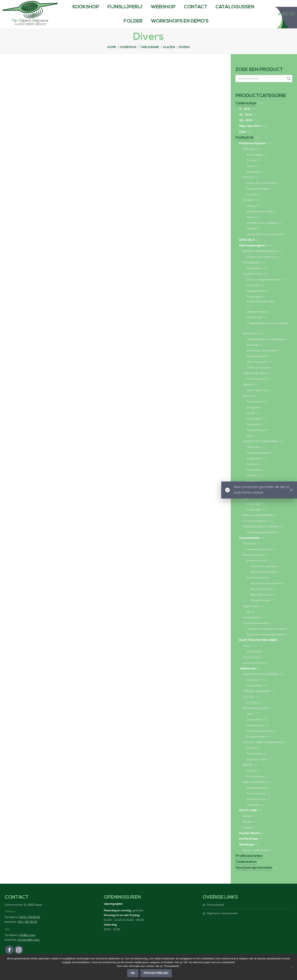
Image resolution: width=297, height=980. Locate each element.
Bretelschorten (260, 608)
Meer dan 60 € (250, 134)
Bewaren (253, 353)
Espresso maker (257, 767)
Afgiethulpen (251, 614)
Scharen (252, 472)
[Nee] (292, 967)
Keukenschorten (254, 563)
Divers (251, 756)
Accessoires (254, 659)
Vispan (251, 225)
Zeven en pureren (259, 375)
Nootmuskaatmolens (260, 739)
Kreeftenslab (251, 625)
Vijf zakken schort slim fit (266, 591)
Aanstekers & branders (262, 358)
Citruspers (254, 813)
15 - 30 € (245, 122)
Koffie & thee (249, 847)
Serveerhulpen (256, 364)
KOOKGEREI (250, 341)
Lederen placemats (259, 557)
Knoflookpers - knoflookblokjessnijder (261, 307)
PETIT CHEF (248, 818)
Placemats (250, 551)
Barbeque (247, 852)
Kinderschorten (257, 568)
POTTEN (248, 185)
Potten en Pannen (252, 151)
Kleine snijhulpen (258, 461)
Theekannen (255, 761)
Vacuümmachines (254, 671)
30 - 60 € (246, 128)
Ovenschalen (255, 693)
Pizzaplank (253, 432)
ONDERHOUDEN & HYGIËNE (261, 534)
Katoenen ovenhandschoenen (266, 642)
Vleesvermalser (257, 320)
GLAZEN (248, 705)
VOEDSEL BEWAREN (257, 699)
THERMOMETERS (254, 381)
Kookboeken (254, 276)
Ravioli (251, 421)
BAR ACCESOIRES (255, 790)
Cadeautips (246, 111)
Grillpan (252, 236)
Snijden (248, 835)
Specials (252, 202)
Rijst (250, 444)
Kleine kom (254, 688)
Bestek (248, 824)
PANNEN (249, 208)
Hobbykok (245, 145)
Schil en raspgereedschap (263, 287)
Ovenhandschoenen (256, 631)
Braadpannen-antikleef (262, 231)
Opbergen (253, 455)
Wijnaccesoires (256, 796)
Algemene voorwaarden (222, 921)
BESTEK (248, 773)
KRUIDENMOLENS (254, 716)
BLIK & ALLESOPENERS (258, 523)
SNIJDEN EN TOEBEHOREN (261, 449)
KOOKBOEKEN (252, 270)
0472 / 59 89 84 (30, 925)
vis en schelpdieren (255, 529)
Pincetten (253, 293)
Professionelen (249, 864)
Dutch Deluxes (256, 585)
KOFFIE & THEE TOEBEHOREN (262, 750)
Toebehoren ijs (256, 807)
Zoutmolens (254, 727)
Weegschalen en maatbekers (266, 347)
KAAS (247, 506)
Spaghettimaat (256, 299)
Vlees (247, 500)
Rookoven (253, 180)
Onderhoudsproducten (261, 540)
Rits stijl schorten (262, 597)
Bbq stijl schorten (262, 603)
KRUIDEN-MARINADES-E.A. (260, 259)
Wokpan (252, 214)
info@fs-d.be (27, 943)
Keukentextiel (249, 546)
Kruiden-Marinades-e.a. (262, 265)
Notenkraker (255, 325)
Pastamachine (256, 409)
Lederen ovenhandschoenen (265, 637)
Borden (248, 830)
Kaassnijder (254, 512)
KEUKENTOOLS (253, 282)
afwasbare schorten (263, 574)
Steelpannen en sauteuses (264, 242)
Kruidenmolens (256, 744)
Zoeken (288, 86)
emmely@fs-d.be (29, 948)
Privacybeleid (215, 913)
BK (249, 620)
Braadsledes (255, 162)
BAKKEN (248, 392)
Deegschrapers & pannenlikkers (267, 331)
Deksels (252, 168)
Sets (250, 722)
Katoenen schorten (263, 580)
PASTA (247, 404)
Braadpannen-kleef (259, 219)
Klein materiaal (256, 370)
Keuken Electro (250, 841)
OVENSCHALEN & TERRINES (261, 682)
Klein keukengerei (252, 253)
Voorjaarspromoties (254, 875)
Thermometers (257, 387)
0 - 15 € (244, 117)
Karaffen (252, 710)
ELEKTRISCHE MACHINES (258, 648)
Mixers (247, 654)
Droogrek (253, 415)
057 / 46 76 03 (27, 930)
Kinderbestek (255, 784)
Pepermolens (255, 733)
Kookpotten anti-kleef (261, 191)
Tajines (251, 174)
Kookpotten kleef (258, 197)
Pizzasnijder (254, 427)
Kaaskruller (254, 517)
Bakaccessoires (257, 398)
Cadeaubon (246, 869)
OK (133, 973)
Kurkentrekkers (257, 801)
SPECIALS (249, 157)
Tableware (247, 676)
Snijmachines (251, 665)
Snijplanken (254, 466)
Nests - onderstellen (256, 858)
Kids (243, 139)
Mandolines (254, 478)
